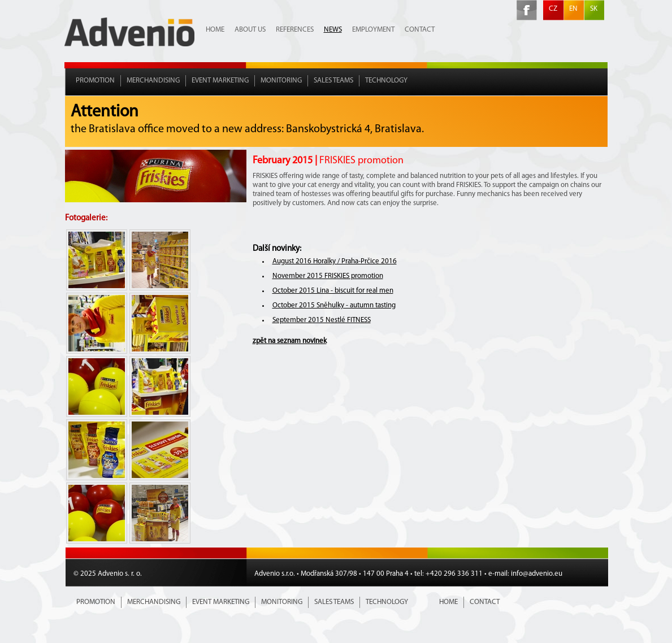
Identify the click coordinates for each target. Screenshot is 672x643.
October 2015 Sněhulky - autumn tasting (334, 305)
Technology (386, 81)
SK (594, 9)
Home (215, 30)
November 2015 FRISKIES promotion (328, 276)
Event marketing (220, 81)
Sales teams (333, 81)
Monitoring (281, 81)
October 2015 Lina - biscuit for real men (333, 291)
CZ (553, 9)
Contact (420, 30)
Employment (373, 30)
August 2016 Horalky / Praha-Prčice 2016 (335, 261)
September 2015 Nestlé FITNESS (322, 320)
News (333, 30)
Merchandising (153, 81)
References (295, 30)
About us (250, 30)
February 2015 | (328, 161)
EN (573, 9)
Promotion (95, 81)
